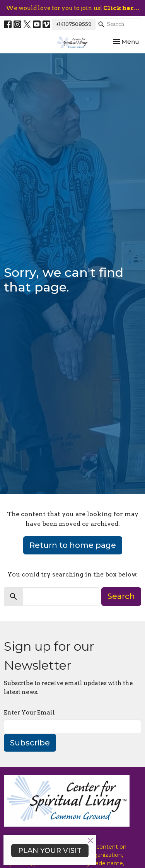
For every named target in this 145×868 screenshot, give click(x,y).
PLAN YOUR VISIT (50, 851)
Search (121, 596)
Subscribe (30, 743)
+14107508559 (74, 24)
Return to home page (73, 545)
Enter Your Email (29, 713)
